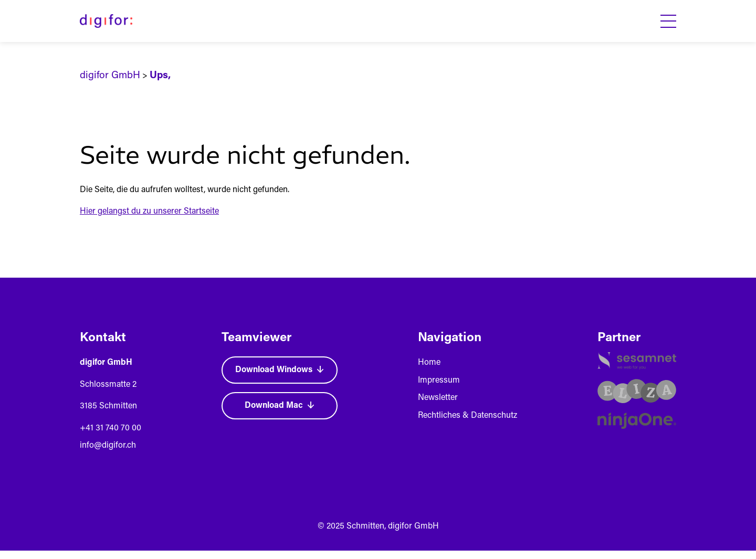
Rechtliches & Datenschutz (468, 416)
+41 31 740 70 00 (111, 428)
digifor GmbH (110, 76)
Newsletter (438, 398)
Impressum (439, 381)
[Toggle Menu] (668, 21)
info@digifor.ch (108, 446)
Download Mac (280, 406)
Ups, (160, 76)
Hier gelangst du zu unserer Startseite (149, 212)
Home (429, 363)
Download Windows (280, 370)
